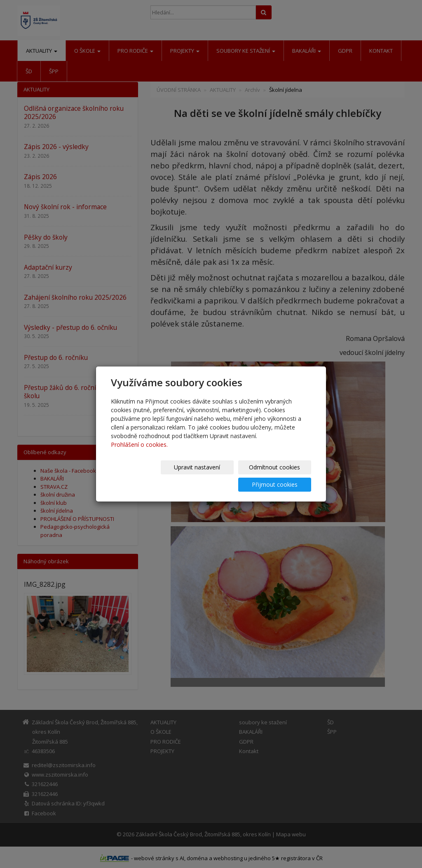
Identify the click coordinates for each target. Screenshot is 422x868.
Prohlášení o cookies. (139, 453)
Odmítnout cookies (212, 476)
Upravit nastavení (145, 476)
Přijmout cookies (280, 476)
